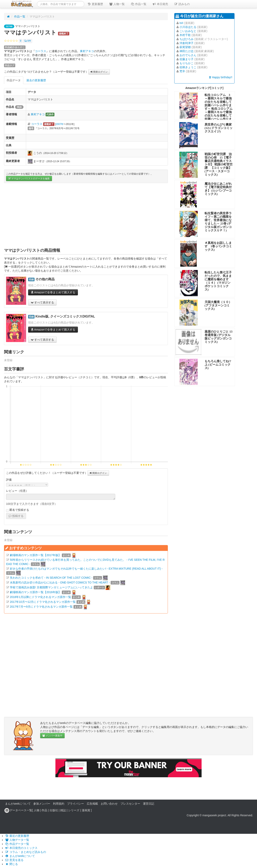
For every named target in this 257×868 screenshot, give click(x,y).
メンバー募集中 (52, 736)
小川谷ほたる (188, 27)
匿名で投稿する (18, 510)
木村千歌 (185, 35)
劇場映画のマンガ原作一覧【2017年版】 (35, 555)
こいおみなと (188, 31)
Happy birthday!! (221, 77)
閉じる (11, 864)
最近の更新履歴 (17, 836)
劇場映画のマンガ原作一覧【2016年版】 (35, 592)
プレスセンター (130, 804)
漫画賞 (86, 810)
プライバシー (75, 804)
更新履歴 (95, 4)
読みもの (182, 4)
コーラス (41, 51)
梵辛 (182, 71)
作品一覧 (139, 4)
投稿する (16, 516)
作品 (44, 810)
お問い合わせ (109, 804)
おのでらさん (188, 55)
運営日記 (149, 804)
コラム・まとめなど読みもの (25, 852)
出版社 (54, 810)
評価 (9, 480)
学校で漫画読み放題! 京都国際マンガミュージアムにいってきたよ (51, 587)
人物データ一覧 (17, 840)
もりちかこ (187, 63)
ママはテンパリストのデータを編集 (29, 178)
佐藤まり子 (187, 59)
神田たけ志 (187, 51)
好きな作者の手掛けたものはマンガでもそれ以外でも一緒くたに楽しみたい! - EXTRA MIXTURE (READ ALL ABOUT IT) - (86, 569)
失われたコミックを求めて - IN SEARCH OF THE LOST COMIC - (51, 578)
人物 (37, 810)
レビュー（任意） (17, 491)
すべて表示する (42, 302)
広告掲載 (92, 804)
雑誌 (63, 810)
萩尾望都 (185, 47)
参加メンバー (42, 804)
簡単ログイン (99, 72)
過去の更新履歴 (36, 80)
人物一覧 (117, 4)
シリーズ (74, 810)
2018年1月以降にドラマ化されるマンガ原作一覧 (40, 597)
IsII (181, 23)
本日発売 (160, 4)
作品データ (14, 80)
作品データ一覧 (17, 844)
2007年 (60, 124)
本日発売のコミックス (21, 848)
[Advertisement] (86, 215)
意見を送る (14, 860)
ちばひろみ (187, 39)
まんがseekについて (18, 804)
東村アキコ (87, 51)
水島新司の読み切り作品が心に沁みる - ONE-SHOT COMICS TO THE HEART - (60, 582)
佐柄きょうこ (188, 67)
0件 (28, 41)
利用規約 (59, 804)
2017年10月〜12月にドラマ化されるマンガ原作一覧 (43, 602)
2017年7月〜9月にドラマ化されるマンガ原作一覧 (41, 607)
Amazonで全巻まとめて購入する (53, 292)
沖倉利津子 (187, 43)
